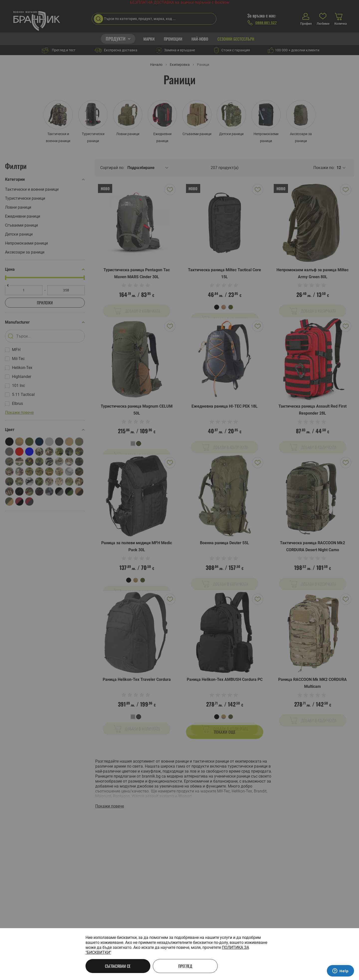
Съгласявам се (118, 966)
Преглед (185, 966)
